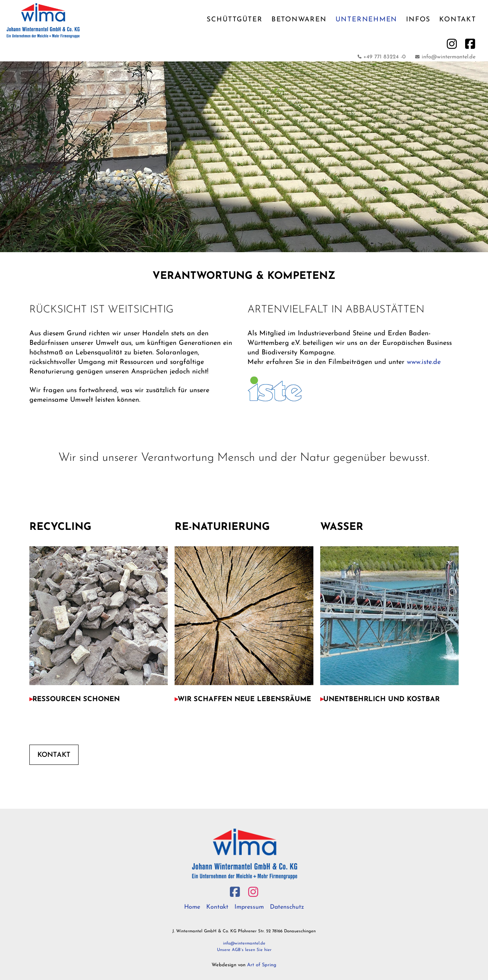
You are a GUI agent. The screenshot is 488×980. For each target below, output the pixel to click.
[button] (97, 700)
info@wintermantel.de (244, 944)
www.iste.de (424, 362)
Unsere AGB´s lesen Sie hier (244, 950)
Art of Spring (262, 965)
